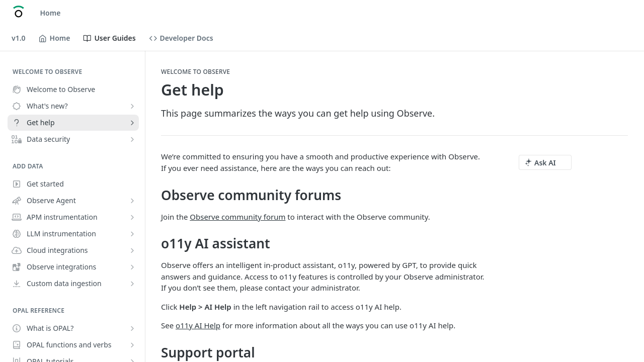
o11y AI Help (198, 325)
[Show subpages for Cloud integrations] (132, 250)
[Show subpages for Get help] (132, 123)
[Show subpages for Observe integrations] (132, 267)
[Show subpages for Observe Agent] (132, 201)
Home (51, 13)
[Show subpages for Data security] (132, 139)
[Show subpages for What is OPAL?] (132, 328)
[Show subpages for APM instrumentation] (132, 217)
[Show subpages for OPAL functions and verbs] (132, 345)
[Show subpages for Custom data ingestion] (132, 284)
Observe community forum (237, 217)
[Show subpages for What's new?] (132, 106)
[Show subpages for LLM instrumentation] (132, 234)
